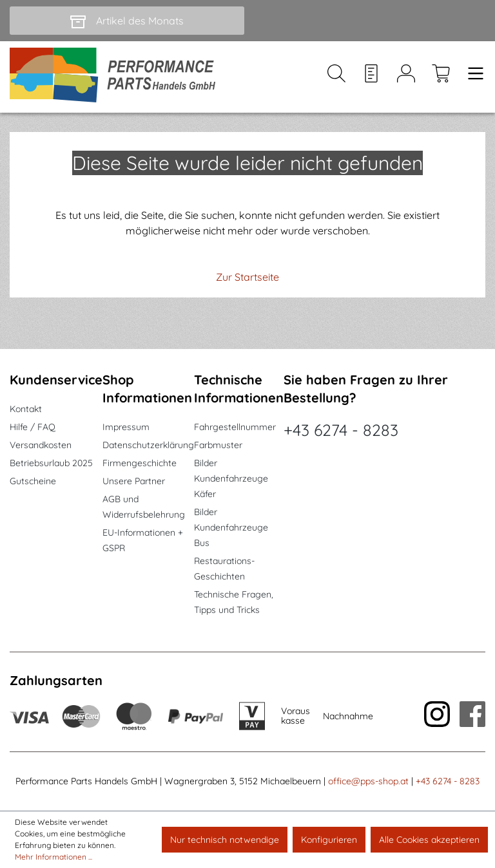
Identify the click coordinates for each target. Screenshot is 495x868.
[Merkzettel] (371, 78)
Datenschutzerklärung (148, 445)
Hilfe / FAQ (33, 427)
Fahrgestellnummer (235, 427)
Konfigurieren (329, 840)
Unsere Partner (134, 481)
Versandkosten (41, 445)
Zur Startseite (247, 278)
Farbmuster (218, 445)
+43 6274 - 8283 (341, 430)
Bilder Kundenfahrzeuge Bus (231, 527)
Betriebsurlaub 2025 (51, 463)
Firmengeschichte (140, 463)
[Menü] (472, 78)
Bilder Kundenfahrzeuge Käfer (231, 478)
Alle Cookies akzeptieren (429, 840)
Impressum (126, 427)
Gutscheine (33, 481)
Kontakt (26, 409)
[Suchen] (336, 78)
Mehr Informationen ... (53, 857)
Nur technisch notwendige (225, 840)
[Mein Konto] (406, 78)
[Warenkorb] (441, 78)
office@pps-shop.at (368, 781)
